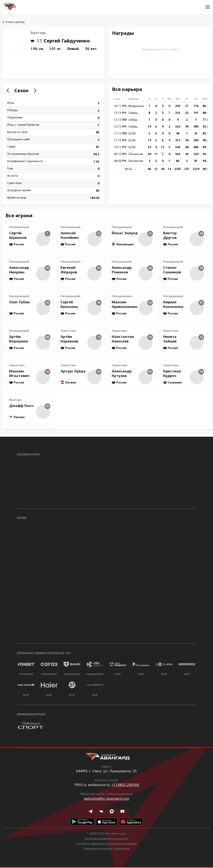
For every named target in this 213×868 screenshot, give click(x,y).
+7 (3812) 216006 (125, 785)
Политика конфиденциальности (107, 839)
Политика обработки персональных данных (107, 844)
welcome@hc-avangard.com (107, 799)
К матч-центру (15, 22)
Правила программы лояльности (106, 849)
